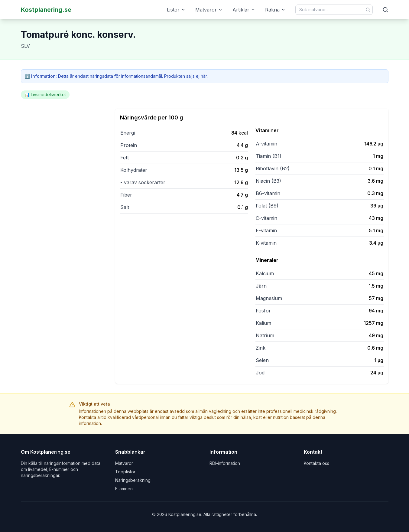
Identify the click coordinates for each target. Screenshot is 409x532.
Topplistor (125, 472)
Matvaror (209, 10)
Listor (176, 10)
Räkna (275, 10)
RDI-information (225, 463)
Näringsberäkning (133, 480)
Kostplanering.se (46, 10)
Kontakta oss (316, 463)
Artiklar (244, 10)
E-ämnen (124, 489)
